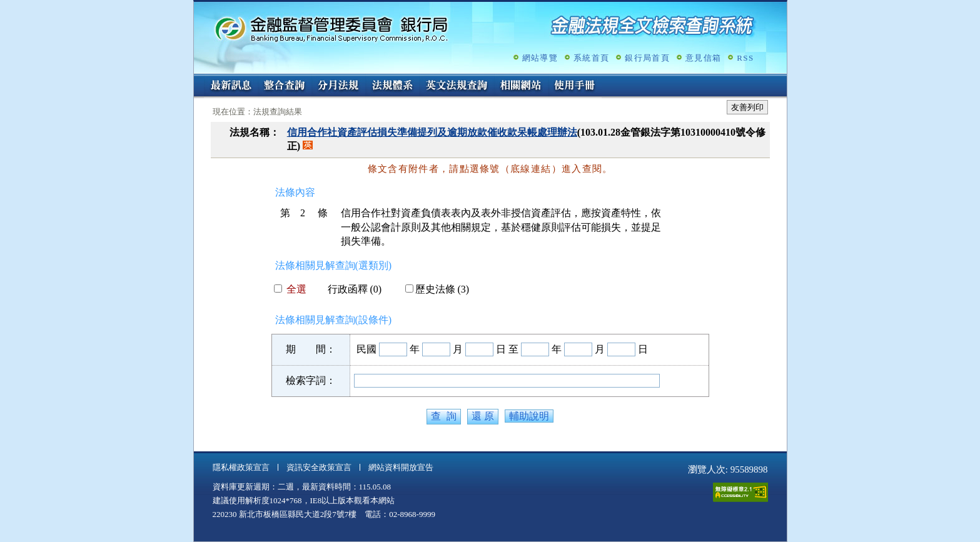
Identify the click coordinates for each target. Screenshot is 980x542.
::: (198, 79)
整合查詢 (285, 86)
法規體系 (392, 86)
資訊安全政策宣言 (319, 467)
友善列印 (747, 107)
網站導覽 (540, 58)
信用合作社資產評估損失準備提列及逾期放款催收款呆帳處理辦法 (432, 132)
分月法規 (338, 86)
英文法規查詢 (457, 86)
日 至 (507, 349)
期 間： (311, 349)
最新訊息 (231, 86)
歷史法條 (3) (437, 289)
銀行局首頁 (647, 58)
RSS (745, 58)
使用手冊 (575, 86)
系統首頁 (591, 58)
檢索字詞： (311, 380)
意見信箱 (703, 58)
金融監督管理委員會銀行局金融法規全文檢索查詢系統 (331, 28)
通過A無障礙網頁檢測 (740, 492)
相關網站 (521, 86)
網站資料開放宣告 (401, 467)
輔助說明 (529, 416)
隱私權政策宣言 (241, 467)
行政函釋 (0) (350, 289)
